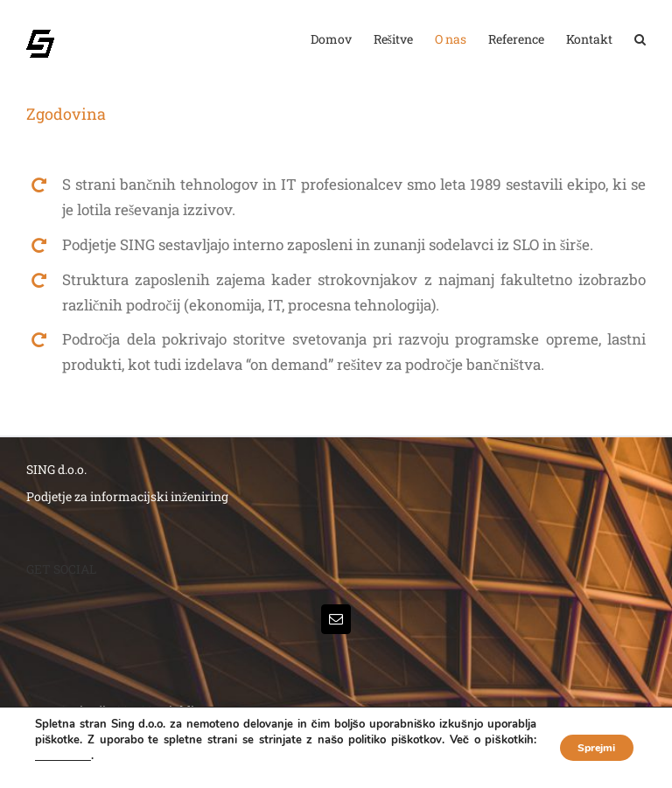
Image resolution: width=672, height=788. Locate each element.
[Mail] (336, 619)
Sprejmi (585, 747)
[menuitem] (342, 39)
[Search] (640, 39)
